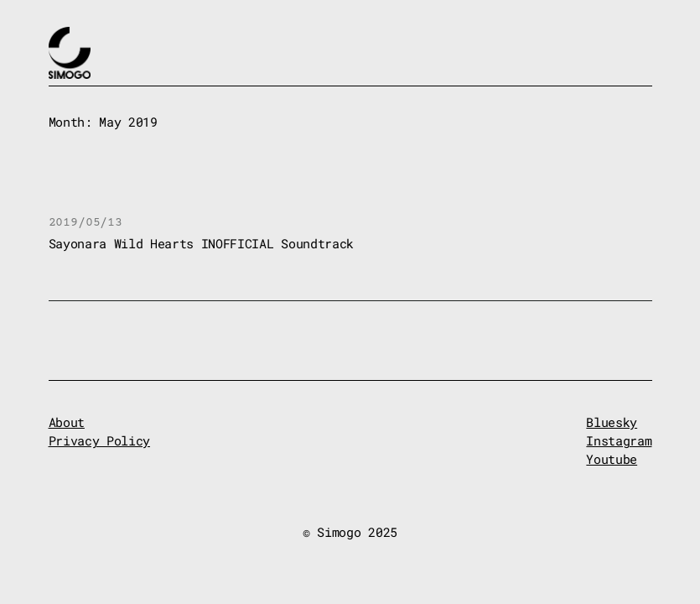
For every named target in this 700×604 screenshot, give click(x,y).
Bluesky (612, 422)
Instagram (619, 441)
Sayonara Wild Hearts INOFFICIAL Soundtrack (201, 244)
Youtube (612, 459)
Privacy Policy (100, 441)
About (67, 422)
